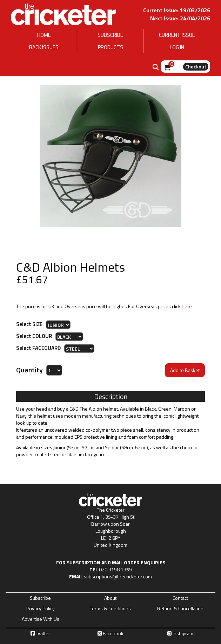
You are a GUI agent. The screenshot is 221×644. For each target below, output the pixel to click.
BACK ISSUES (44, 47)
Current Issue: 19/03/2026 (177, 10)
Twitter (40, 633)
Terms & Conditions (110, 609)
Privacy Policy (41, 609)
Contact (180, 598)
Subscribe (40, 598)
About (110, 598)
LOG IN (177, 47)
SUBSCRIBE (110, 35)
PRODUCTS (110, 47)
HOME (44, 35)
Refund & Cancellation (180, 609)
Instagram (180, 633)
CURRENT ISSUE (177, 35)
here (187, 306)
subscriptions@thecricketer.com (118, 576)
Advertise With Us (41, 619)
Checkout (196, 67)
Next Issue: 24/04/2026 (180, 18)
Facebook (110, 633)
